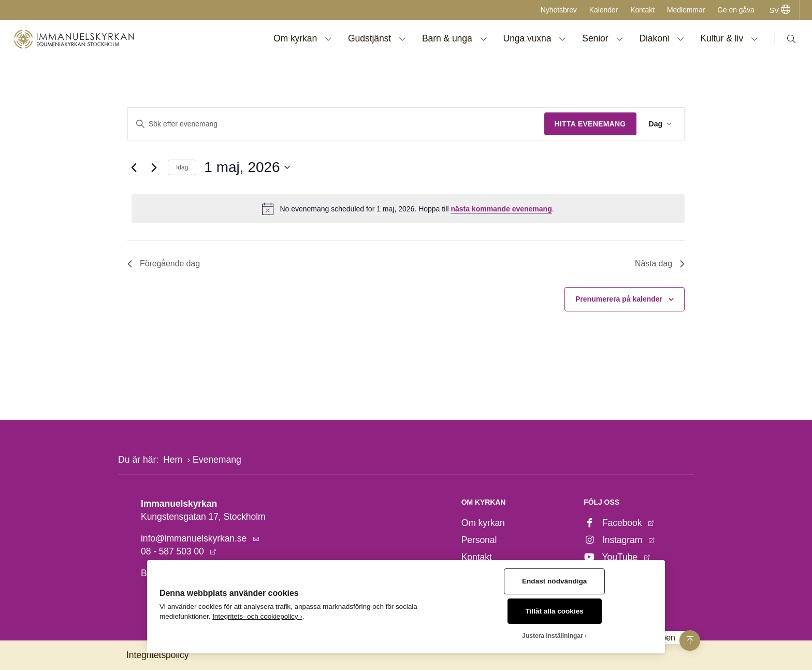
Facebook (614, 523)
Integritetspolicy (157, 655)
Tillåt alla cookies (555, 611)
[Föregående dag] (134, 167)
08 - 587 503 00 (173, 551)
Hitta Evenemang (590, 124)
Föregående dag (164, 263)
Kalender (604, 10)
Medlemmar (686, 10)
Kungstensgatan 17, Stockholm (203, 517)
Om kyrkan (483, 523)
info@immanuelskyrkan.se (195, 538)
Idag (182, 167)
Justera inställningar (552, 636)
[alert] (408, 209)
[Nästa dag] (154, 167)
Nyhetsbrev (559, 10)
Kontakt (642, 10)
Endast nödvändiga (554, 581)
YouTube (612, 557)
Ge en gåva (736, 10)
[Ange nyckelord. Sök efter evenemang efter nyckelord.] (336, 124)
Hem (173, 460)
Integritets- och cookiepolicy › (257, 616)
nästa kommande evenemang (501, 209)
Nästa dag (660, 263)
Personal (479, 540)
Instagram (614, 540)
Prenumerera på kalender (619, 299)
